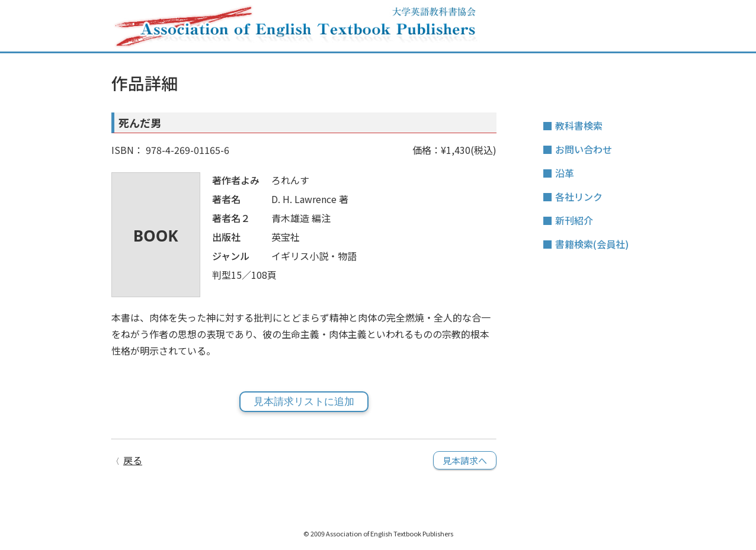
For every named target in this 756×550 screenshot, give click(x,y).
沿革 (565, 173)
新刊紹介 (574, 220)
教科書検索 (579, 126)
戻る (133, 460)
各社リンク (579, 197)
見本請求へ (465, 460)
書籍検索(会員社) (592, 244)
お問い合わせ (584, 149)
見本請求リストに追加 (304, 402)
